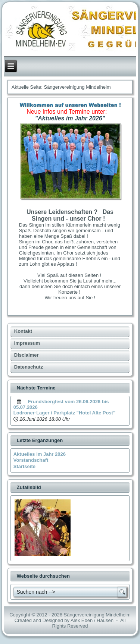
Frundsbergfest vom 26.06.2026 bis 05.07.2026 (61, 404)
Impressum (27, 343)
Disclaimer (27, 355)
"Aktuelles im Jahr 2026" (70, 118)
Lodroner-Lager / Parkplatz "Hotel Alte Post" (64, 413)
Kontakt (23, 331)
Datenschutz (29, 367)
